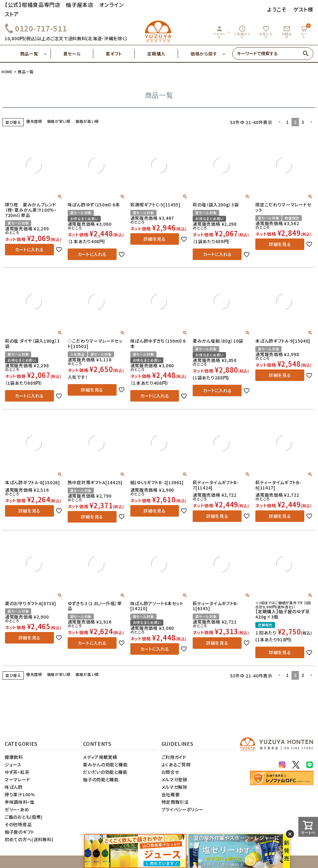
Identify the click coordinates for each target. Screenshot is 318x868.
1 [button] (288, 122)
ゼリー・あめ (17, 809)
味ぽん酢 (14, 787)
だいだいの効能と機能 (105, 772)
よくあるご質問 (176, 764)
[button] (279, 122)
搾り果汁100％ (20, 794)
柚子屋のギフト (20, 832)
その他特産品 (18, 824)
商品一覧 (35, 54)
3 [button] (303, 122)
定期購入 (163, 54)
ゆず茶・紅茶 (17, 772)
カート (305, 31)
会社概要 (171, 794)
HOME (7, 72)
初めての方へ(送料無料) (29, 839)
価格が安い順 (59, 121)
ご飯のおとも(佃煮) (24, 817)
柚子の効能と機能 (101, 779)
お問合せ (287, 32)
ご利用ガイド (242, 32)
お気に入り (266, 32)
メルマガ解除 (174, 787)
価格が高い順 (87, 121)
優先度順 (34, 121)
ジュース (13, 764)
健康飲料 (14, 757)
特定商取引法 (175, 802)
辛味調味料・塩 (20, 802)
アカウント (219, 32)
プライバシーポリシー (183, 809)
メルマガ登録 (174, 779)
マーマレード (17, 779)
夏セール (78, 54)
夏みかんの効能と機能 (105, 764)
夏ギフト (120, 54)
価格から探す (204, 54)
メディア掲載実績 (100, 757)
